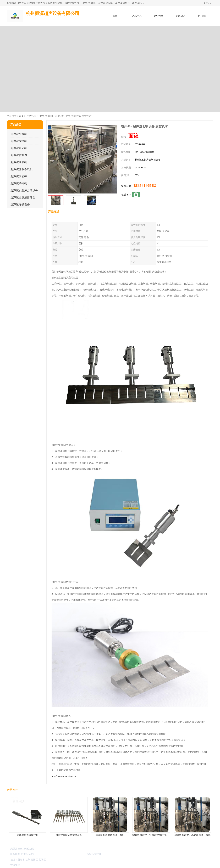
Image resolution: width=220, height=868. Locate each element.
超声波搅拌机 (19, 141)
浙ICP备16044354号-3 (45, 854)
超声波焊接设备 (20, 204)
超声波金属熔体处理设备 (26, 197)
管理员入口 (52, 865)
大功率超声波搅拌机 (27, 835)
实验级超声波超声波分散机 (110, 835)
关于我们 (202, 16)
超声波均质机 (19, 162)
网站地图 (63, 865)
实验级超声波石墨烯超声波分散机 (192, 835)
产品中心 (137, 16)
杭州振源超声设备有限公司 (72, 854)
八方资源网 (29, 865)
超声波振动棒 (19, 176)
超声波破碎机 (19, 183)
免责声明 (40, 865)
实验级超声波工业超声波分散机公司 (152, 835)
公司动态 (180, 16)
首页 (115, 16)
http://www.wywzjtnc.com (64, 776)
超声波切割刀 (46, 116)
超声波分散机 (19, 134)
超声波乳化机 (19, 148)
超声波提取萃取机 (21, 169)
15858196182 (145, 185)
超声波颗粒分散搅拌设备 (69, 835)
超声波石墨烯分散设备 (24, 190)
